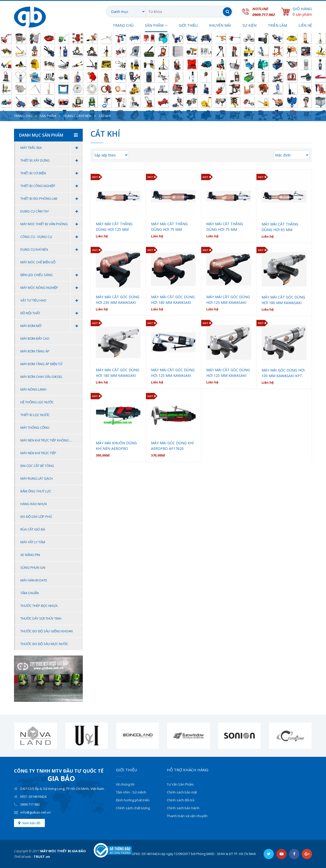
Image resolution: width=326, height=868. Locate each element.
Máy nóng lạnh (33, 389)
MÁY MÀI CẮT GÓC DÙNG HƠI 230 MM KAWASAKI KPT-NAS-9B (118, 300)
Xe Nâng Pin (30, 555)
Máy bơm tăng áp (35, 351)
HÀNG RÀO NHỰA (34, 504)
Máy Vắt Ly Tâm (33, 542)
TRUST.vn (42, 857)
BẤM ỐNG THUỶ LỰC (36, 491)
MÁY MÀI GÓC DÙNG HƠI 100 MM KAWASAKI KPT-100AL (283, 373)
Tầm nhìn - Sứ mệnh (131, 792)
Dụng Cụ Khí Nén (77, 116)
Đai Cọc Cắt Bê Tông (37, 466)
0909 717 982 (30, 804)
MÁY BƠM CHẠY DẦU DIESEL (41, 377)
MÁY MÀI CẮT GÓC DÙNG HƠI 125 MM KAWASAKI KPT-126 (228, 373)
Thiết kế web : (23, 857)
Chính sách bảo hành (183, 808)
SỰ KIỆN (249, 25)
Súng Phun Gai (33, 567)
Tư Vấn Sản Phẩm (180, 784)
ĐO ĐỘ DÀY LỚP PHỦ (36, 517)
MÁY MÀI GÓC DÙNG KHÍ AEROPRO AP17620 (172, 446)
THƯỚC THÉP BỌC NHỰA (39, 606)
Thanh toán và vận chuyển (187, 816)
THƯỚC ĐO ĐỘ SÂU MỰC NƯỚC (44, 644)
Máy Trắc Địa (52, 148)
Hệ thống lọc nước (37, 402)
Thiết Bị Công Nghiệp (52, 186)
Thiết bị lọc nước (35, 415)
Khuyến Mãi (220, 25)
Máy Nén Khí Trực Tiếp (38, 453)
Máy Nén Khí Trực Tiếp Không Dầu (48, 440)
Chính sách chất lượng (133, 808)
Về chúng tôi (125, 784)
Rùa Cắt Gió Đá (33, 529)
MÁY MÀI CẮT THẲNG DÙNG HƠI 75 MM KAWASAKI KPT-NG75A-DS (229, 227)
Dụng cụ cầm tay (52, 211)
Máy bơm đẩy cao (35, 338)
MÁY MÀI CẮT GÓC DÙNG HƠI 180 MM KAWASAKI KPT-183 (283, 300)
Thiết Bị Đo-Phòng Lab (52, 199)
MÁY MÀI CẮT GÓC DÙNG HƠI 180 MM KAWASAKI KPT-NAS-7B (173, 300)
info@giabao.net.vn (36, 812)
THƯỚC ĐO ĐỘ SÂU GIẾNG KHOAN (46, 631)
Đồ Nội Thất (52, 313)
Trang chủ (123, 25)
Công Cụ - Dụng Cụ (52, 237)
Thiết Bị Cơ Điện (52, 173)
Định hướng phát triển (133, 800)
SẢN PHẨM (154, 25)
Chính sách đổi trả (181, 800)
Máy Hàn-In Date (34, 580)
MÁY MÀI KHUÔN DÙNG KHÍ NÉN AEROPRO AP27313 (116, 446)
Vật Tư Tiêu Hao (52, 300)
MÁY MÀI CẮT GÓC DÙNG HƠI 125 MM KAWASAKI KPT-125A (173, 373)
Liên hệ (305, 25)
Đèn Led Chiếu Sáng (52, 275)
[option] (36, 736)
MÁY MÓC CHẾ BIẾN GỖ (38, 262)
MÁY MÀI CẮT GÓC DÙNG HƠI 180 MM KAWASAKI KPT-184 (118, 373)
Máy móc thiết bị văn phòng (52, 224)
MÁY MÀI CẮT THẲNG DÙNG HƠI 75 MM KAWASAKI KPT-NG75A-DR (171, 227)
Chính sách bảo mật (182, 792)
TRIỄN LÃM (277, 25)
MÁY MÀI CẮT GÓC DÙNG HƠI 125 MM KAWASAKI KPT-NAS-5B (228, 300)
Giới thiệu (188, 25)
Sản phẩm (48, 116)
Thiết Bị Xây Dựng (52, 160)
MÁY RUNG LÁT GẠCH (37, 478)
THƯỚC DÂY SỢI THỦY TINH (41, 618)
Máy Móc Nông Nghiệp (52, 288)
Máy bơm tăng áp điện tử (41, 364)
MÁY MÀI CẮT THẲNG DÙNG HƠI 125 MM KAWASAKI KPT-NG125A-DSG (117, 227)
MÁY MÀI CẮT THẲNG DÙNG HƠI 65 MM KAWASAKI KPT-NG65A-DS (284, 227)
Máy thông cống (35, 428)
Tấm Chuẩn (30, 593)
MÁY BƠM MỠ (52, 326)
